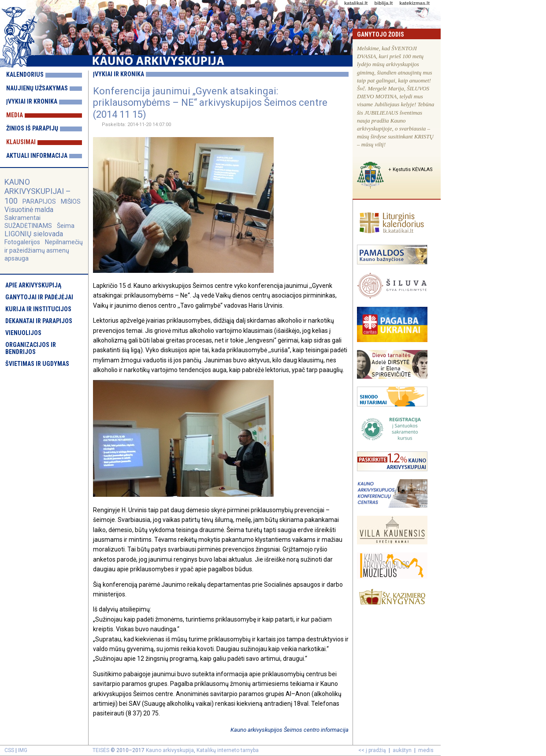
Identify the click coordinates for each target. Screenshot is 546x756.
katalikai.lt (356, 3)
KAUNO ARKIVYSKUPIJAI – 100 (38, 191)
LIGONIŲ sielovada (34, 234)
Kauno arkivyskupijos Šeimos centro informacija (290, 730)
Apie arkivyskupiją (33, 285)
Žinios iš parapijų (32, 128)
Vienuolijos (23, 333)
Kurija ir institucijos (38, 309)
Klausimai (21, 142)
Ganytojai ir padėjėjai (39, 297)
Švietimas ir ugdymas (37, 364)
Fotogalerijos (22, 242)
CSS (9, 750)
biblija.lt (383, 3)
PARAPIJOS (39, 201)
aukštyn (402, 750)
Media (15, 115)
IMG (23, 750)
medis (426, 750)
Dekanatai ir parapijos (39, 321)
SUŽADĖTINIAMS (28, 226)
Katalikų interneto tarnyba (228, 750)
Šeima (66, 226)
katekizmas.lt (414, 3)
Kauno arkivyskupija (170, 750)
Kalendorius (25, 74)
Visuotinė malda (29, 210)
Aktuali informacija (37, 156)
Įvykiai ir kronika (32, 101)
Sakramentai (22, 218)
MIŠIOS (71, 201)
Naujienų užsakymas (37, 88)
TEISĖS (101, 750)
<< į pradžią (372, 750)
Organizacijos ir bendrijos (31, 348)
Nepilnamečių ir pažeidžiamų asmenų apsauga (44, 250)
